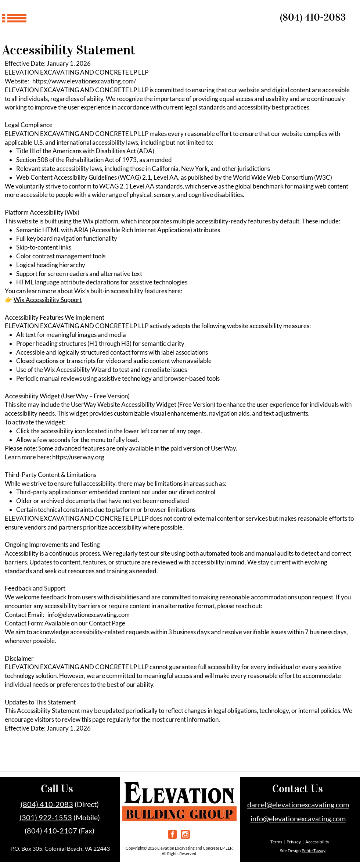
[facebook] (172, 834)
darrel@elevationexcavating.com (298, 804)
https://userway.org (78, 457)
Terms (276, 842)
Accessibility (317, 842)
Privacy (294, 842)
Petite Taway (314, 851)
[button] (14, 18)
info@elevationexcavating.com (89, 615)
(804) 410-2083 (313, 17)
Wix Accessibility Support (48, 300)
